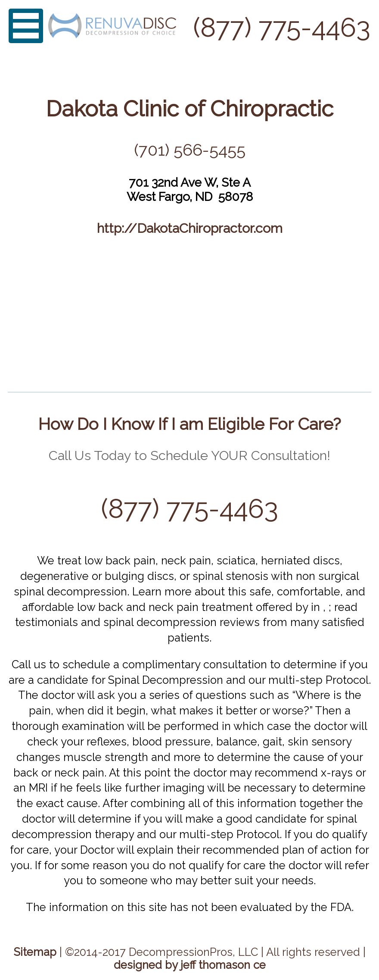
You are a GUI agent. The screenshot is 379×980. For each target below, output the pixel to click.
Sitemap (35, 952)
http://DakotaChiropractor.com (190, 228)
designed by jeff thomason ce (190, 965)
